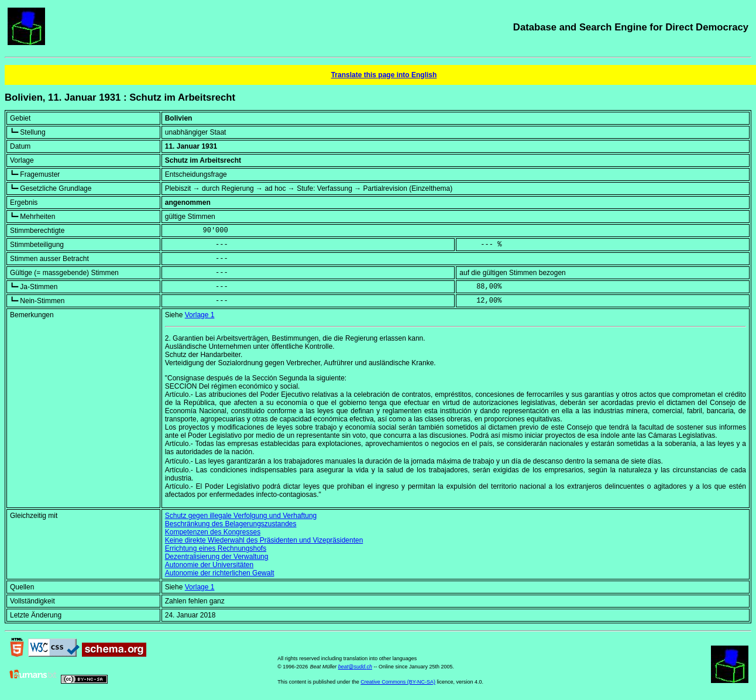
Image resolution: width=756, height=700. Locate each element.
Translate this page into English (384, 75)
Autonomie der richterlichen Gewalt (220, 573)
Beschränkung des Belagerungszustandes (231, 524)
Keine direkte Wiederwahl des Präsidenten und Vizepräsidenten (264, 540)
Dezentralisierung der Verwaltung (217, 557)
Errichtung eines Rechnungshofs (216, 548)
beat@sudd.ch (355, 667)
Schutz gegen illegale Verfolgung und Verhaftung (241, 516)
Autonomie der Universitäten (209, 565)
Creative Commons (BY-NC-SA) (398, 682)
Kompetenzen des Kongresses (213, 532)
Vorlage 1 (200, 315)
